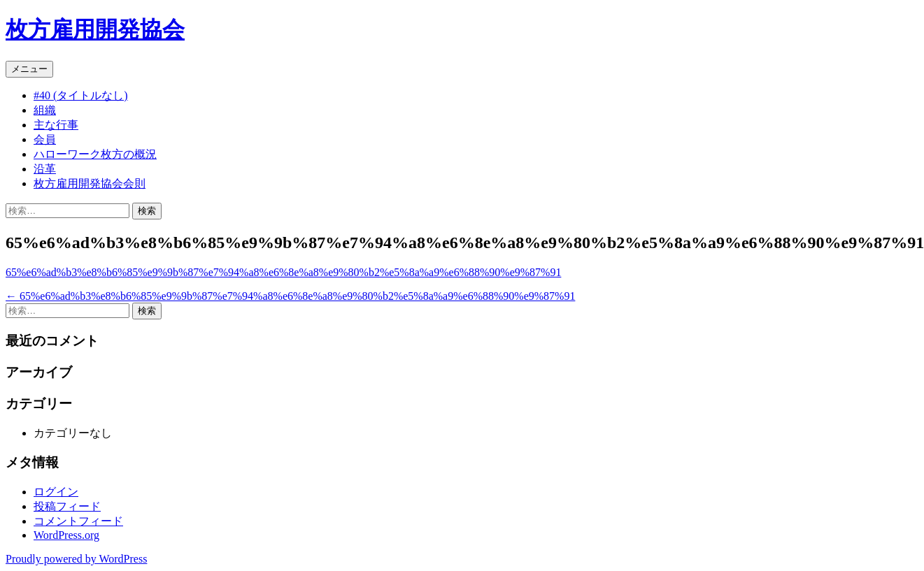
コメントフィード (78, 521)
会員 (45, 139)
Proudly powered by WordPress (76, 559)
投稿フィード (67, 506)
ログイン (56, 492)
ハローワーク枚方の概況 (95, 154)
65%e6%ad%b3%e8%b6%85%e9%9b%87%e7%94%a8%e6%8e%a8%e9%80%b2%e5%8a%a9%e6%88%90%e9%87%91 (283, 272)
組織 (45, 110)
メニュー (29, 69)
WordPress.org (66, 535)
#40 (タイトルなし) (81, 95)
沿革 (45, 169)
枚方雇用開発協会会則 (90, 183)
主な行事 (56, 125)
